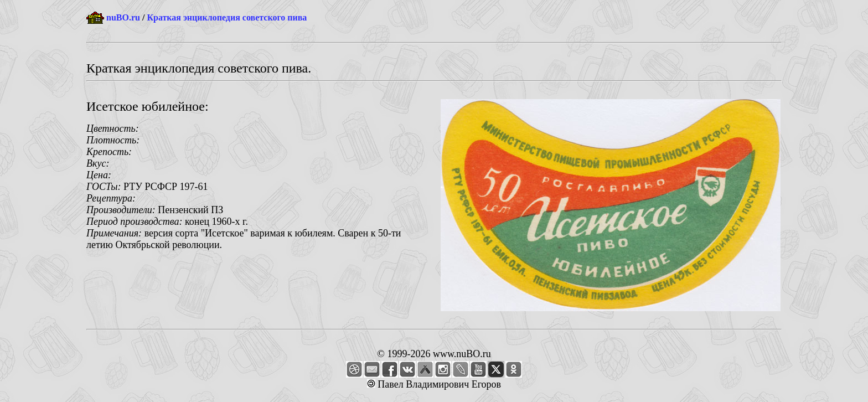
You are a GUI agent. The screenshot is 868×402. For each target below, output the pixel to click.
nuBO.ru (123, 17)
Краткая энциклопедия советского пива (227, 17)
